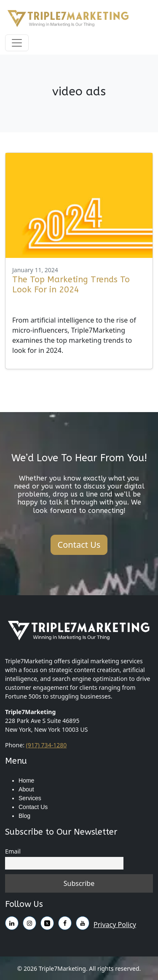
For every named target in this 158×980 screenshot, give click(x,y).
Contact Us (33, 807)
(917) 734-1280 (47, 745)
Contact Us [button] (79, 545)
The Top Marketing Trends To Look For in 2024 (71, 285)
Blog (24, 816)
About (26, 789)
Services (30, 798)
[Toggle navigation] (17, 43)
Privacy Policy (115, 925)
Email (13, 851)
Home (26, 780)
